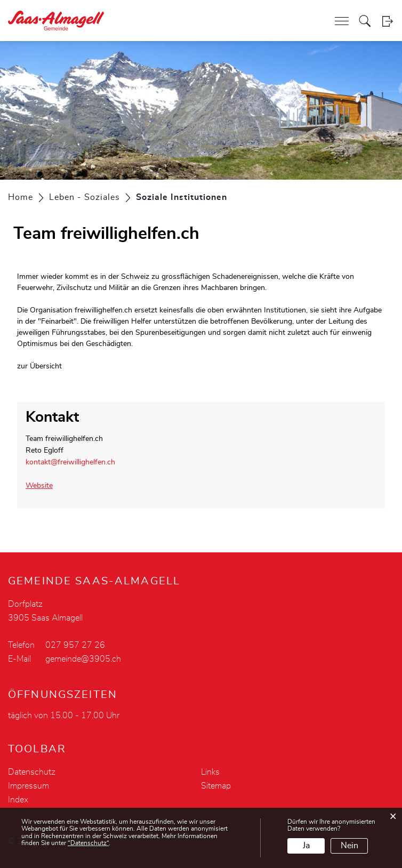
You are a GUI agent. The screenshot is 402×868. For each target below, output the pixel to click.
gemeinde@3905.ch (83, 659)
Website (44, 486)
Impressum (29, 786)
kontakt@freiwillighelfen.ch (70, 462)
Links (210, 772)
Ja (306, 846)
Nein (349, 846)
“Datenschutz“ (88, 843)
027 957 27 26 (75, 645)
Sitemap (216, 786)
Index (18, 800)
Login (387, 21)
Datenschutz (32, 772)
